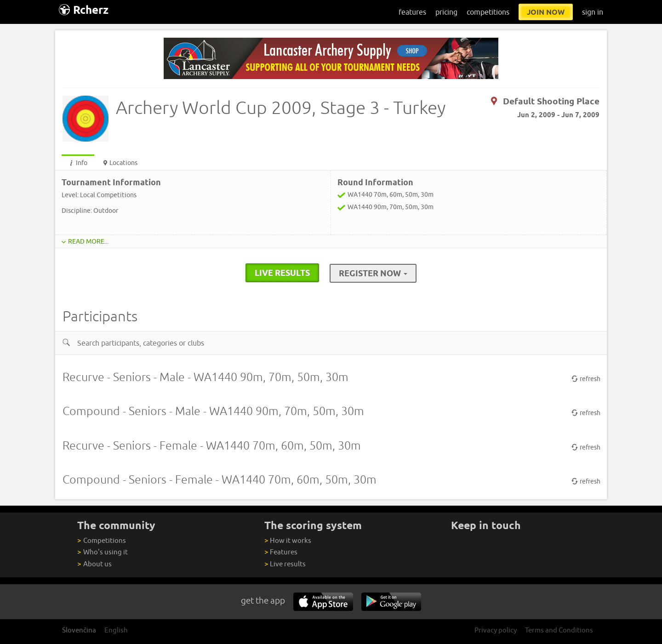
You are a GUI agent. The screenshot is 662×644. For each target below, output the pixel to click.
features (412, 12)
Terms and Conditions (559, 630)
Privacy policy (496, 630)
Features (281, 552)
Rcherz (84, 10)
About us (94, 564)
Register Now (373, 273)
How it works (288, 540)
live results (282, 273)
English (116, 630)
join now (546, 12)
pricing (446, 12)
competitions (488, 12)
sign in (593, 12)
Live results (285, 564)
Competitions (101, 540)
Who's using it (102, 552)
